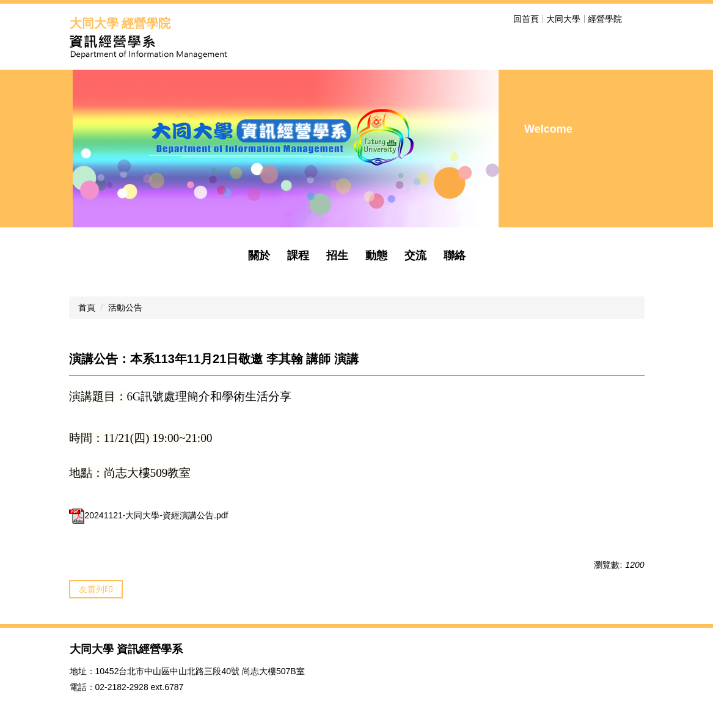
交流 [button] (415, 256)
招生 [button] (337, 256)
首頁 (87, 307)
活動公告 (125, 307)
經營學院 (605, 19)
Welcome (548, 129)
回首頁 (526, 19)
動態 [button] (376, 256)
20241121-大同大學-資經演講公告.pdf (149, 515)
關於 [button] (259, 256)
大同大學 (563, 19)
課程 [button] (298, 256)
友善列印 (96, 589)
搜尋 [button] (637, 19)
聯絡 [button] (455, 256)
